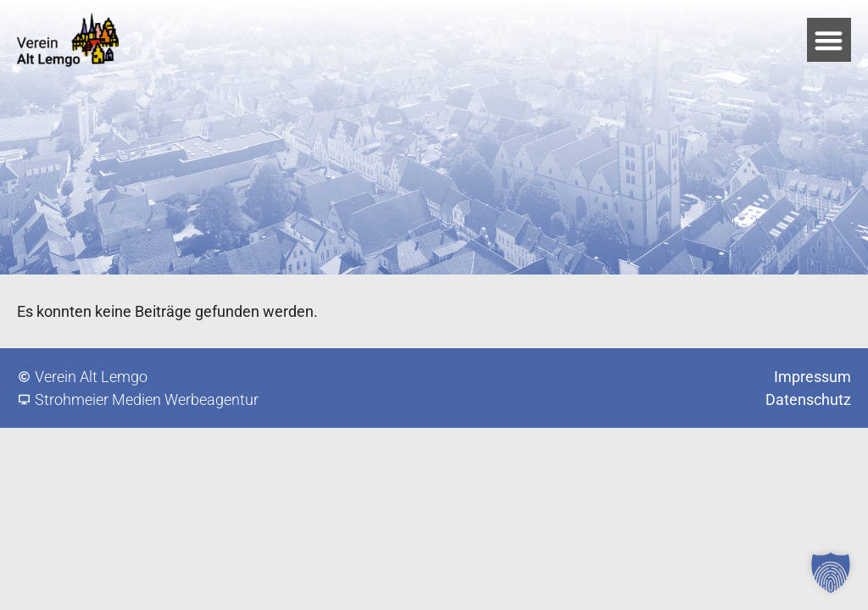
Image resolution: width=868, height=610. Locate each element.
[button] (829, 40)
